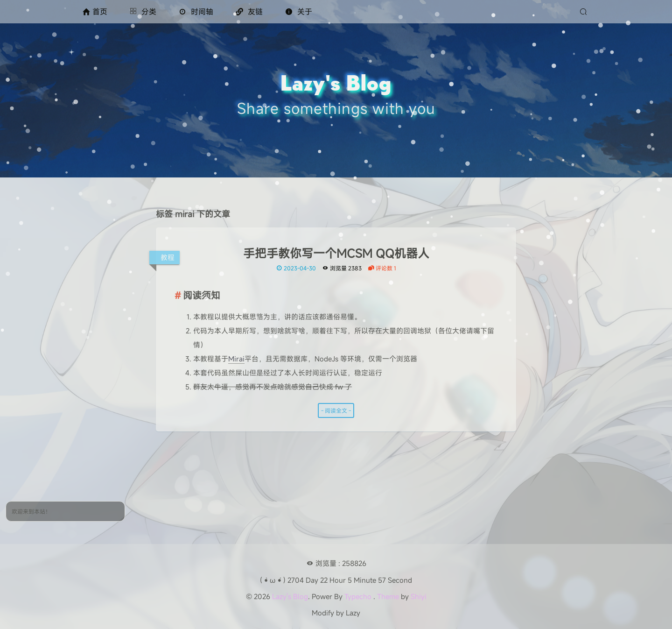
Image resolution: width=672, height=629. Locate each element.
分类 (143, 12)
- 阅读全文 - (336, 410)
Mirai (236, 359)
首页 (95, 12)
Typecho (358, 596)
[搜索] (584, 12)
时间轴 (196, 12)
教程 (168, 257)
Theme (388, 596)
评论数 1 (382, 268)
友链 (249, 12)
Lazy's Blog (290, 596)
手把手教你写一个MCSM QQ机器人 (336, 254)
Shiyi (419, 596)
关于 (299, 12)
